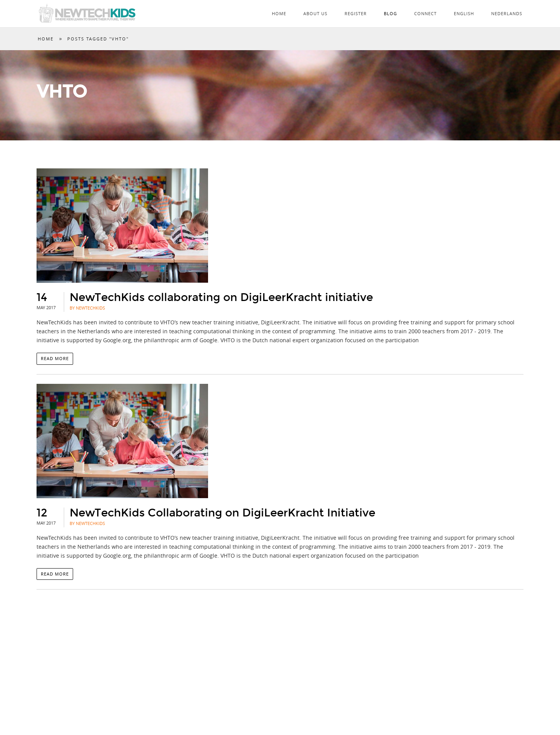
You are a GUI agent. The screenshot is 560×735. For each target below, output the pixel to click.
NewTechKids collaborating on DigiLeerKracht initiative (221, 297)
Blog (390, 13)
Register (356, 13)
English (464, 13)
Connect (425, 13)
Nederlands (507, 13)
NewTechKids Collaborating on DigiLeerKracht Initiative (222, 513)
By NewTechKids (87, 308)
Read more (55, 358)
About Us (315, 13)
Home (279, 13)
